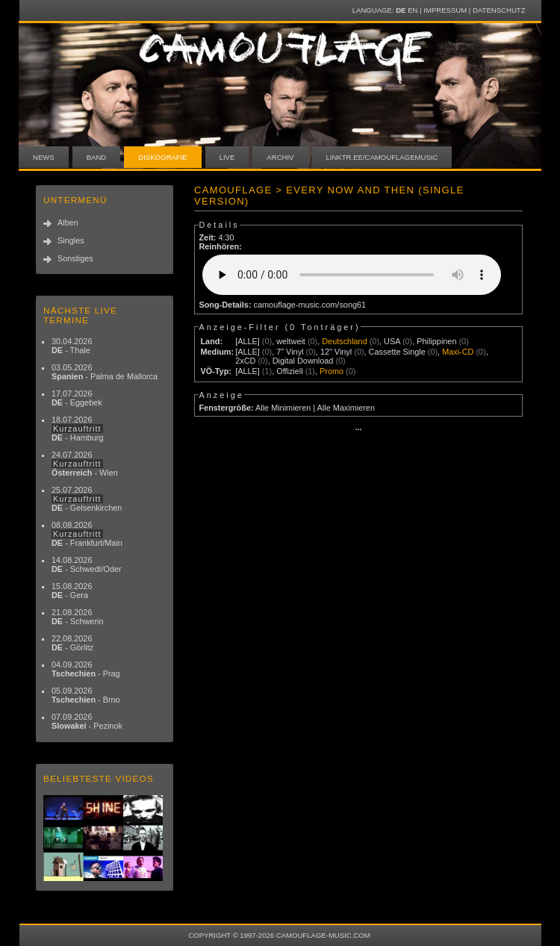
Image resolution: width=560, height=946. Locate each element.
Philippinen (436, 341)
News (44, 157)
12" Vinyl (336, 352)
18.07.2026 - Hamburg (78, 429)
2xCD (245, 361)
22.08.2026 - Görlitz (72, 643)
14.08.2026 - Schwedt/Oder (87, 564)
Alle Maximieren (346, 408)
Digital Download (303, 361)
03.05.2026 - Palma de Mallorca (105, 372)
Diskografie (162, 157)
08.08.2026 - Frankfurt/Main (87, 534)
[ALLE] (248, 341)
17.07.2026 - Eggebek (77, 398)
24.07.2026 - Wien (85, 464)
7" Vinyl (290, 352)
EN (413, 10)
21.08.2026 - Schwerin (78, 617)
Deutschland (344, 341)
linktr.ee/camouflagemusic (382, 157)
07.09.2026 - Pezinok (87, 721)
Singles (71, 240)
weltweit (291, 341)
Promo (332, 371)
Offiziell (289, 371)
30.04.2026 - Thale (72, 346)
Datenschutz (499, 10)
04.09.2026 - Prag (86, 669)
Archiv (280, 157)
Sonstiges (75, 258)
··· (358, 429)
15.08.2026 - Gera (72, 591)
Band (97, 157)
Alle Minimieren (283, 408)
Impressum (445, 10)
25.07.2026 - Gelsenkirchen (87, 499)
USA (392, 341)
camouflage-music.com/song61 (310, 305)
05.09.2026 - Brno (86, 695)
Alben (68, 223)
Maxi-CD (458, 352)
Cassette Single (397, 352)
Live (227, 157)
